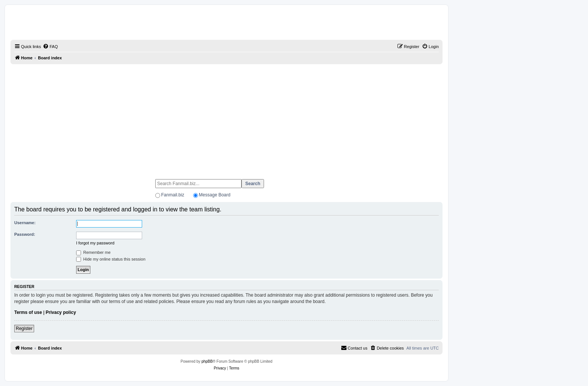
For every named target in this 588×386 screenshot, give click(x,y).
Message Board (214, 195)
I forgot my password (95, 243)
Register (24, 329)
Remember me (93, 252)
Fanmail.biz (173, 195)
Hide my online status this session (111, 259)
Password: (25, 234)
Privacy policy (61, 312)
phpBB (207, 361)
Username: (25, 223)
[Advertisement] (226, 118)
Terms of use (28, 312)
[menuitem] (50, 47)
